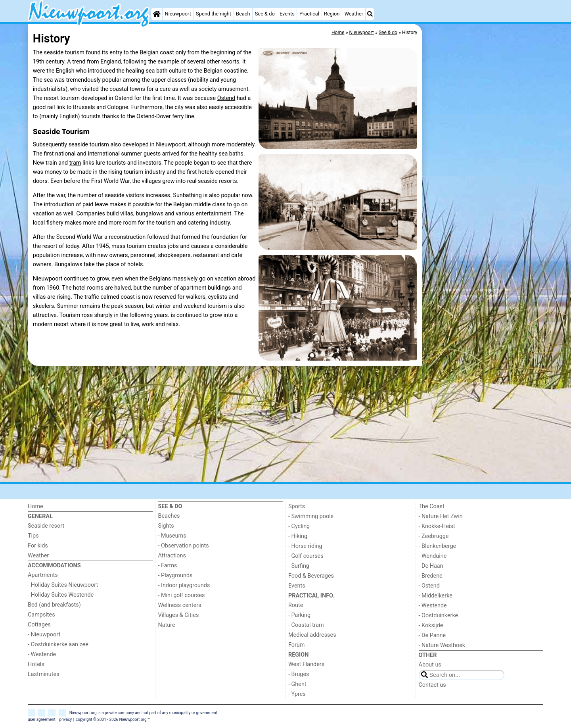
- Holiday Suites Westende (61, 595)
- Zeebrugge (434, 536)
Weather (354, 14)
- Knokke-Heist (437, 526)
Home (35, 506)
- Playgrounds (175, 575)
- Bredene (431, 576)
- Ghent (297, 684)
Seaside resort (46, 526)
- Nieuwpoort (44, 635)
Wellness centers (180, 605)
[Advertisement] (484, 143)
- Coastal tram (306, 625)
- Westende (42, 654)
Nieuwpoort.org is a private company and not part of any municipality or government (143, 713)
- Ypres (297, 694)
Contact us (432, 685)
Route (296, 605)
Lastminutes (43, 674)
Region (332, 14)
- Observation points (184, 546)
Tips (33, 536)
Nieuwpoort (178, 14)
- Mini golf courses (182, 595)
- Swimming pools (311, 516)
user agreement (42, 719)
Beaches (169, 516)
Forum (296, 645)
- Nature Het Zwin (441, 516)
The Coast (432, 506)
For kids (38, 546)
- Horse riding (305, 546)
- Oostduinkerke (439, 616)
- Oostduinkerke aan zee (58, 644)
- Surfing (299, 566)
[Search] (370, 14)
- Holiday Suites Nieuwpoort (63, 585)
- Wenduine (433, 556)
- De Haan (431, 566)
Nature (167, 625)
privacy (66, 719)
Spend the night (214, 14)
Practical (309, 14)
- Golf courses (306, 556)
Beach (243, 14)
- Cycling (299, 526)
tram (75, 163)
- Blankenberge (438, 546)
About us (430, 665)
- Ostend (429, 586)
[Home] (157, 14)
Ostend (226, 98)
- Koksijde (431, 625)
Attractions (172, 556)
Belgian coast (157, 53)
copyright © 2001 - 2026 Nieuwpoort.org (111, 719)
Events (287, 14)
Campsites (41, 615)
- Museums (172, 536)
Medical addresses (312, 635)
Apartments (43, 575)
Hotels (36, 664)
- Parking (299, 615)
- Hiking (298, 536)
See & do (265, 14)
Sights (166, 526)
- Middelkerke (436, 596)
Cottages (39, 625)
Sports (297, 506)
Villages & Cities (179, 615)
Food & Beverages (311, 576)
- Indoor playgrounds (184, 585)
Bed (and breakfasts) (54, 605)
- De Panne (432, 635)
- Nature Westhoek (442, 645)
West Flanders (306, 664)
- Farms (168, 566)
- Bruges (299, 674)
